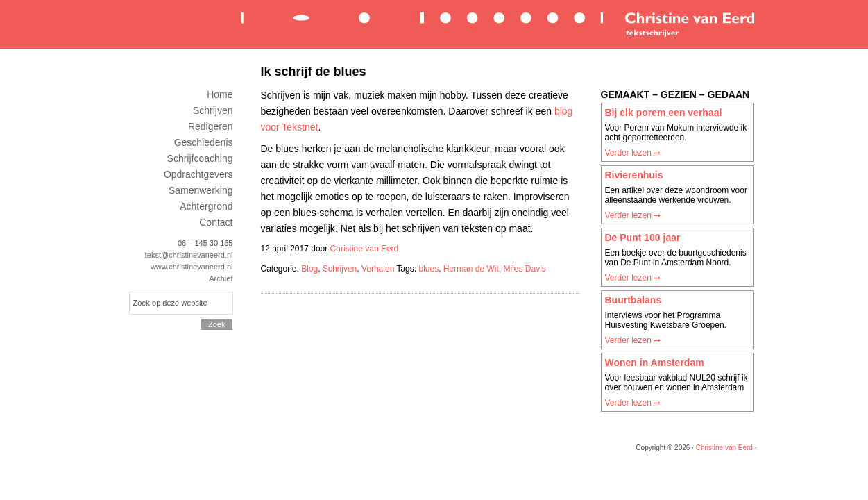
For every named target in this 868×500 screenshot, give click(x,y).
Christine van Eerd (497, 23)
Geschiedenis (204, 142)
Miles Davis (525, 269)
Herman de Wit (471, 269)
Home (220, 94)
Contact (216, 222)
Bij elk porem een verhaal (664, 112)
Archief (221, 278)
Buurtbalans (633, 300)
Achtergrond (206, 206)
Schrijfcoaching (200, 158)
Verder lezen (633, 153)
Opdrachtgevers (198, 174)
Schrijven (340, 269)
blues (428, 269)
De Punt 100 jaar (643, 237)
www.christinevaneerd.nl (192, 267)
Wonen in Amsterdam (655, 362)
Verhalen (378, 269)
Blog (309, 269)
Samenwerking (201, 190)
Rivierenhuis (634, 175)
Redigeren (211, 126)
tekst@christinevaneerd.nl (189, 255)
